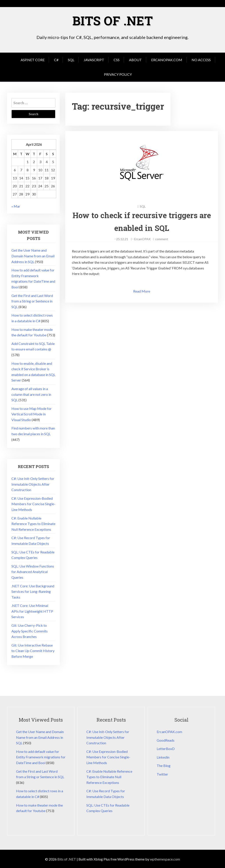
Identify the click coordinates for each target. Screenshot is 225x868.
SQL (71, 59)
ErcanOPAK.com (167, 59)
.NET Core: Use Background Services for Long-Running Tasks (33, 591)
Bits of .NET (112, 20)
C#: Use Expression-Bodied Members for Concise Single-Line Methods (33, 503)
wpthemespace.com (165, 859)
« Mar (16, 206)
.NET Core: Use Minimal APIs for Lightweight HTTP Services (32, 611)
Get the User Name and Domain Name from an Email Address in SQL (33, 255)
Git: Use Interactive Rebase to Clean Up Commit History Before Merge (33, 650)
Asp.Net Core (33, 59)
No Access (201, 59)
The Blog (164, 765)
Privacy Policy (118, 74)
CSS (117, 59)
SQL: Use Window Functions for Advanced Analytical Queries (33, 571)
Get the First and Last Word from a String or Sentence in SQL (32, 301)
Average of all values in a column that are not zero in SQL (31, 394)
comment (162, 239)
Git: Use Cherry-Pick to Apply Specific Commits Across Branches (30, 630)
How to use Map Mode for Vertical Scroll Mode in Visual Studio (32, 414)
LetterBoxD (166, 748)
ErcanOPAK (142, 239)
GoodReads (166, 740)
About (135, 59)
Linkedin (163, 757)
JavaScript (94, 59)
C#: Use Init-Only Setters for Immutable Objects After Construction (33, 484)
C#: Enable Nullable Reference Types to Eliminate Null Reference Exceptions (33, 523)
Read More (142, 291)
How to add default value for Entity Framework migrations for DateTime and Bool (41, 757)
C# (56, 59)
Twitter (162, 774)
